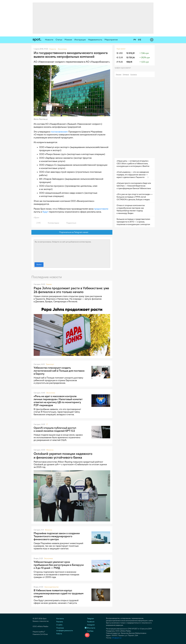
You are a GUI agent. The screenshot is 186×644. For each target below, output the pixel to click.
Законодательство (52, 587)
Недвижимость (95, 40)
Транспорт (50, 364)
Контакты (134, 75)
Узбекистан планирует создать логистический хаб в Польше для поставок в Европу (59, 371)
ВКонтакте (90, 628)
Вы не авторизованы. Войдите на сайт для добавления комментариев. (72, 250)
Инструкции (80, 40)
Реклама (119, 75)
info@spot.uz (117, 638)
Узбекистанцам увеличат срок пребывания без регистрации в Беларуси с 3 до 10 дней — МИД (59, 565)
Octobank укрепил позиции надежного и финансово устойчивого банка (63, 456)
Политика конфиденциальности (65, 629)
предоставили (101, 209)
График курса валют (124, 68)
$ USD (120, 53)
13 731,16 (130, 58)
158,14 (129, 62)
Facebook (90, 622)
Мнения (68, 40)
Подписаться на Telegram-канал (72, 232)
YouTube (89, 631)
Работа (59, 634)
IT (47, 424)
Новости (49, 40)
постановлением (59, 132)
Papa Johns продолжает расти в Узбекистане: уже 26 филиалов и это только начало (71, 290)
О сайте (59, 625)
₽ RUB (120, 62)
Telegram (89, 619)
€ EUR (120, 58)
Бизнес (49, 284)
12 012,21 (130, 53)
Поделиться (70, 223)
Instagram (90, 625)
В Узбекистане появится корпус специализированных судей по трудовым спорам (59, 593)
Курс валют (121, 49)
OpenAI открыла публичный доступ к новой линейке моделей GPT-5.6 (55, 429)
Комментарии (52, 223)
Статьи (59, 40)
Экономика (51, 393)
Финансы (50, 450)
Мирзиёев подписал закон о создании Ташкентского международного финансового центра (57, 536)
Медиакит (126, 75)
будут (45, 212)
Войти (39, 265)
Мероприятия (111, 40)
